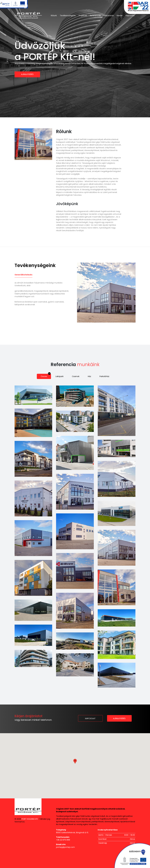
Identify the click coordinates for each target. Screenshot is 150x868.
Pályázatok (109, 16)
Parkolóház (106, 376)
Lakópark (61, 376)
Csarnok (77, 376)
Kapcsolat (130, 16)
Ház (91, 376)
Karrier (120, 16)
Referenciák (95, 16)
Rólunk (54, 16)
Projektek (83, 16)
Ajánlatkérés (27, 74)
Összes (46, 376)
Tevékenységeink (68, 16)
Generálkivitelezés (23, 275)
